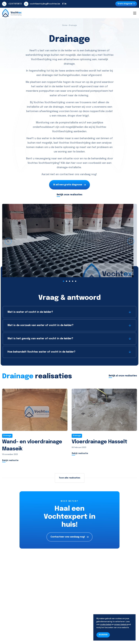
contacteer (67, 174)
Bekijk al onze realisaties (123, 376)
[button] (63, 281)
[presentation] (8, 241)
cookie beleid (106, 625)
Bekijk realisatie (10, 460)
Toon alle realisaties (70, 478)
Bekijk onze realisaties (69, 195)
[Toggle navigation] (135, 13)
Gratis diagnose (126, 4)
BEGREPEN (103, 635)
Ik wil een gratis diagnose (69, 185)
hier (73, 163)
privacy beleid (120, 625)
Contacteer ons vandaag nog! (69, 537)
